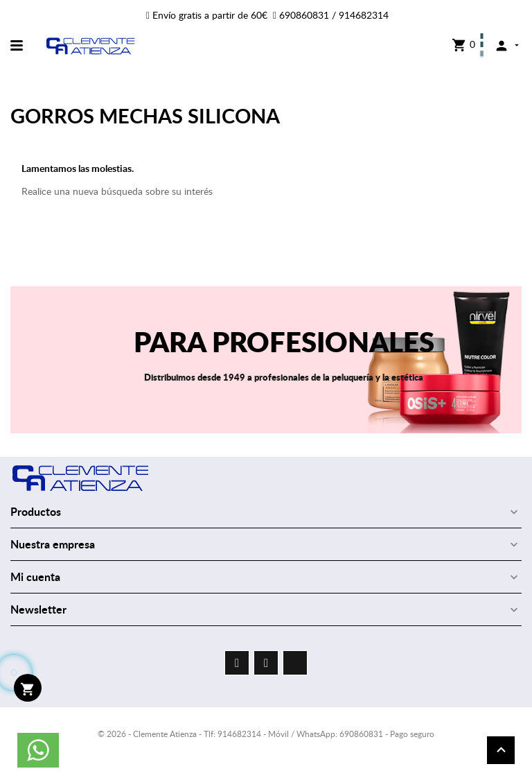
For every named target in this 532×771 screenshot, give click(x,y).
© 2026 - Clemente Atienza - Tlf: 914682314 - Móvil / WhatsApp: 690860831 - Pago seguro (266, 734)
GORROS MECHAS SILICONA (145, 115)
